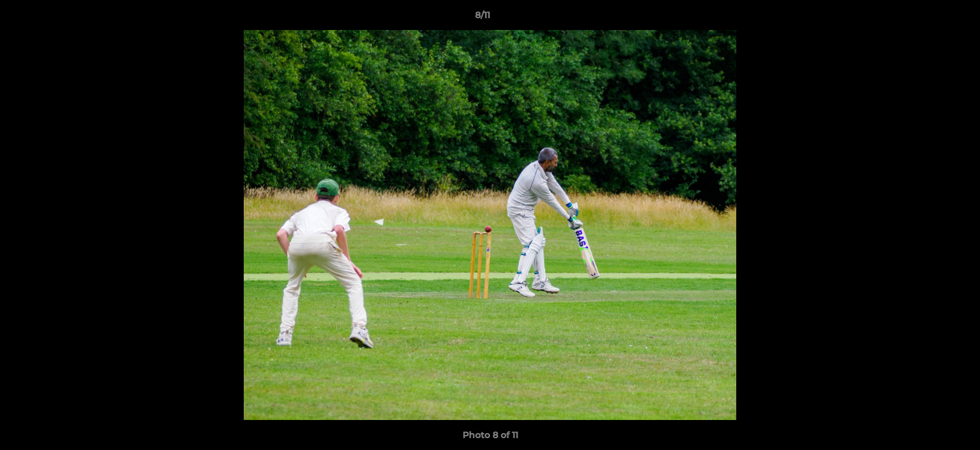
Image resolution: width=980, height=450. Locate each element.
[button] (927, 18)
